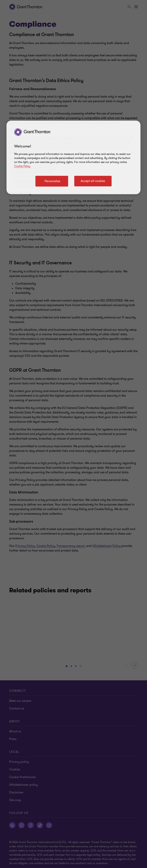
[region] (73, 157)
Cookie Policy (22, 166)
